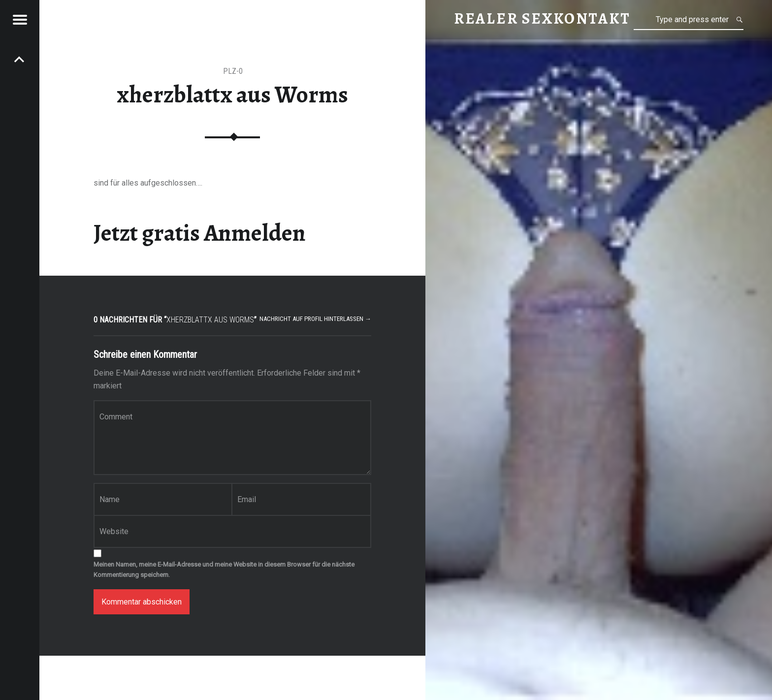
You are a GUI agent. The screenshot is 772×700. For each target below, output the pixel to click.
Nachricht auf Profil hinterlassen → (315, 319)
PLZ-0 (233, 71)
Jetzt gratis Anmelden (200, 233)
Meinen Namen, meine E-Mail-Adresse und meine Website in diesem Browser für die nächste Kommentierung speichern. (224, 570)
